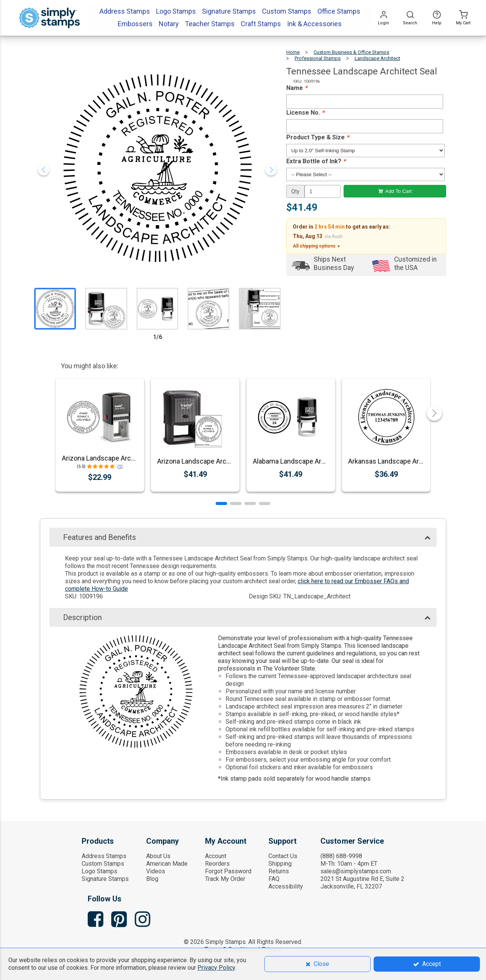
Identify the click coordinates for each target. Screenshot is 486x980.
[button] (221, 503)
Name (297, 88)
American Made (167, 864)
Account (216, 856)
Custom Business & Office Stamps (351, 52)
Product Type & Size (318, 137)
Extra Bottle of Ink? (316, 161)
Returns (279, 871)
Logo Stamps (99, 871)
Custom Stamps (103, 864)
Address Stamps (104, 856)
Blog (152, 879)
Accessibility (286, 886)
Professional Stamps (318, 58)
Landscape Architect (377, 58)
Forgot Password (228, 871)
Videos (156, 871)
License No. (305, 113)
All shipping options (317, 246)
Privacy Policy (216, 968)
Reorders (217, 864)
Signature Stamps (105, 879)
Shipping (280, 864)
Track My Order (225, 879)
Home (293, 52)
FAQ (274, 879)
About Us (158, 856)
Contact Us (283, 856)
